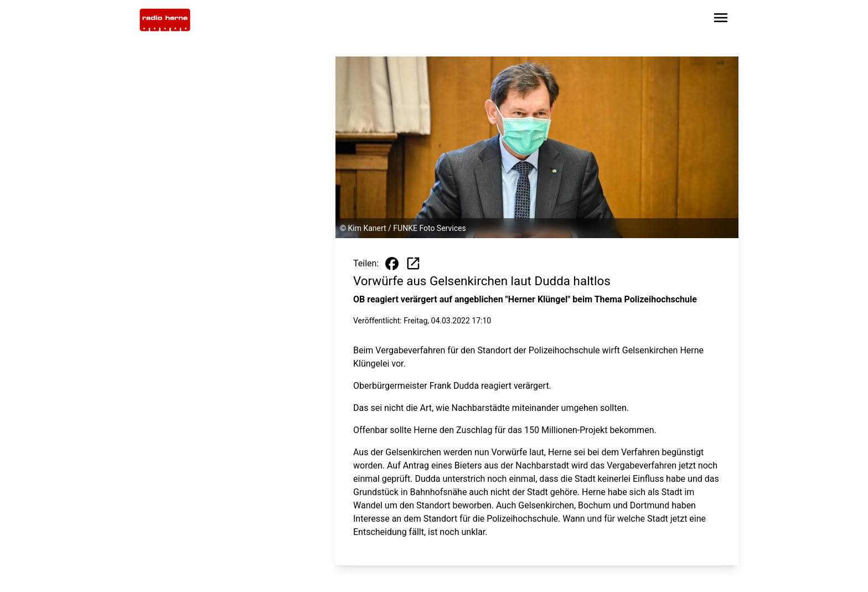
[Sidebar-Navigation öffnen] (721, 20)
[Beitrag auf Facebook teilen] (392, 264)
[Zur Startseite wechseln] (165, 20)
